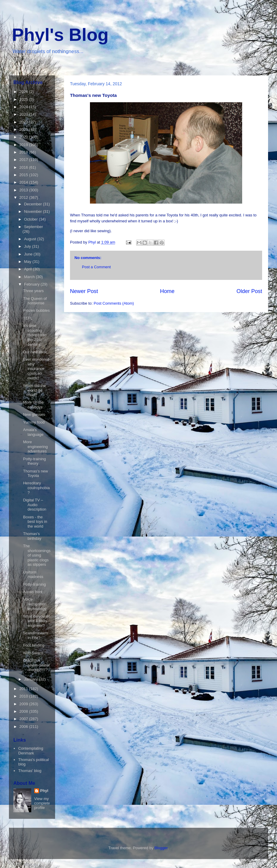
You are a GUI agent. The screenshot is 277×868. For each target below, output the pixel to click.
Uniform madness (33, 575)
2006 (24, 727)
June (29, 254)
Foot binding (34, 645)
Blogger (161, 848)
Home (167, 291)
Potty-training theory (34, 461)
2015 (24, 175)
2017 (24, 160)
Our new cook (35, 352)
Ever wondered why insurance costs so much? (36, 369)
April (29, 269)
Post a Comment (96, 267)
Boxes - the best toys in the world (35, 522)
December (34, 204)
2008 (24, 711)
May (28, 262)
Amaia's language (33, 432)
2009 (24, 704)
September (34, 227)
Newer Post (84, 291)
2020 (24, 137)
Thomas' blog (30, 771)
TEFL (28, 318)
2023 (24, 114)
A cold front (33, 592)
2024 (24, 107)
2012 (24, 197)
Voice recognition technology (35, 604)
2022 (24, 122)
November (34, 211)
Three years (33, 291)
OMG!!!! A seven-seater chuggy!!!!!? (36, 665)
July (28, 246)
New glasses (34, 414)
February (32, 284)
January (32, 679)
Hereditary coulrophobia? (36, 488)
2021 (24, 130)
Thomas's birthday (32, 536)
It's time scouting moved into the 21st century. (35, 335)
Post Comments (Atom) (114, 303)
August (31, 239)
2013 (24, 190)
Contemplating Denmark (31, 751)
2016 (24, 167)
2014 (24, 182)
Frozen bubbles (36, 310)
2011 (24, 689)
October (32, 219)
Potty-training (34, 584)
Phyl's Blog (60, 35)
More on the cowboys (33, 405)
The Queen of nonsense (35, 301)
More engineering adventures (35, 447)
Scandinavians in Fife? (36, 635)
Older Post (249, 291)
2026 (24, 92)
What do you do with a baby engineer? (36, 621)
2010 (24, 696)
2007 (24, 719)
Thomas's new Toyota (35, 473)
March (30, 277)
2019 (24, 145)
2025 (24, 99)
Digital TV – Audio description (35, 505)
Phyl (44, 791)
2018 (24, 152)
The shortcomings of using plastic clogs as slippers (37, 555)
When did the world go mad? (34, 390)
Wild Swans (33, 653)
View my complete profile (42, 803)
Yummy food (34, 422)
